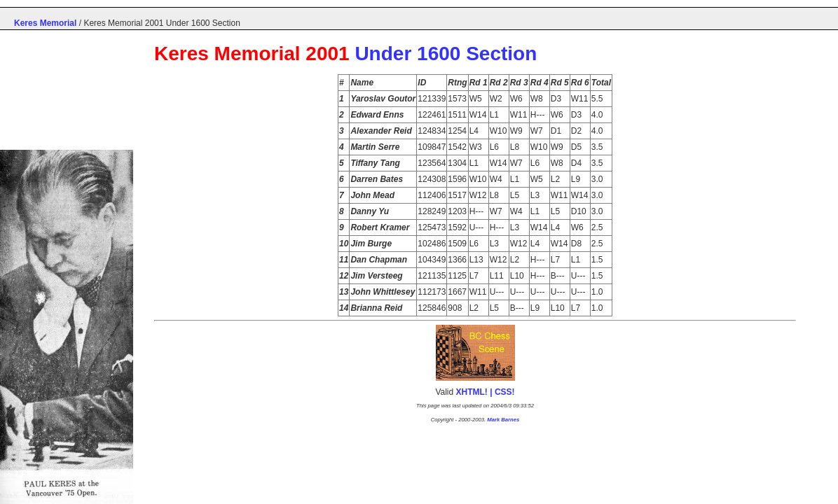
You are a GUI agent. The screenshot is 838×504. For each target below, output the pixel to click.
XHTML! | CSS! (486, 392)
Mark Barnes (503, 420)
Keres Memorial (45, 23)
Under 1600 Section (446, 54)
